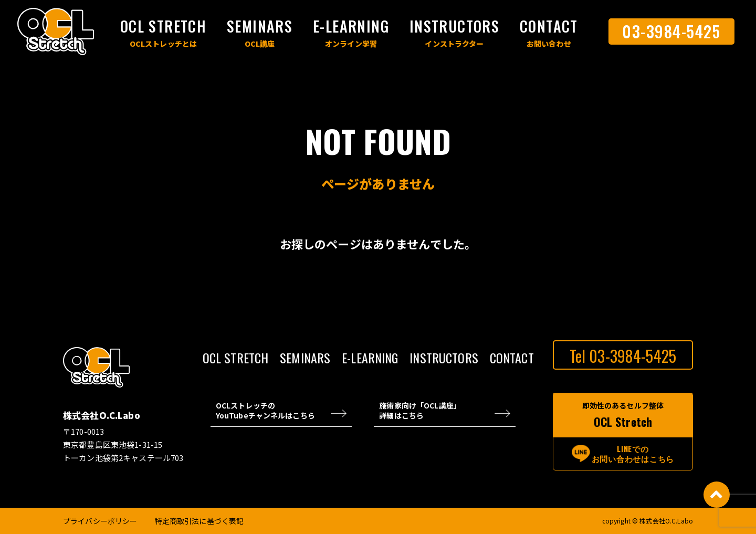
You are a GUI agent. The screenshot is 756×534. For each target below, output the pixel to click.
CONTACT (549, 26)
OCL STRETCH (163, 26)
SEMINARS (260, 26)
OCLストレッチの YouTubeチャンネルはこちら (265, 411)
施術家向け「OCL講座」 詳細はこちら (420, 411)
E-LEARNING (351, 26)
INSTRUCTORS (454, 26)
